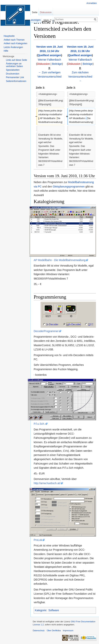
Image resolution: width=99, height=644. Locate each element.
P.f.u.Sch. (39, 424)
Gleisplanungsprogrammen (69, 187)
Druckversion (13, 74)
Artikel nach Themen (14, 40)
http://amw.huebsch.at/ (47, 483)
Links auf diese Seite (16, 60)
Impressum (68, 630)
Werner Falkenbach (49, 60)
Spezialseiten (13, 70)
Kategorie (41, 610)
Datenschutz (39, 630)
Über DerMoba (54, 630)
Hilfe (6, 51)
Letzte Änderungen (13, 47)
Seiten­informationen (16, 81)
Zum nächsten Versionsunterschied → (80, 77)
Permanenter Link (15, 77)
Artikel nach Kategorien (15, 43)
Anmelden (92, 3)
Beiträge (57, 64)
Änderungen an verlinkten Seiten (14, 65)
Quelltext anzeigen (49, 55)
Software (54, 610)
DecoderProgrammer (46, 331)
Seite (35, 12)
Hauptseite (9, 36)
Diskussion (43, 64)
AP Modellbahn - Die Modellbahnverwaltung (60, 260)
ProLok (38, 540)
